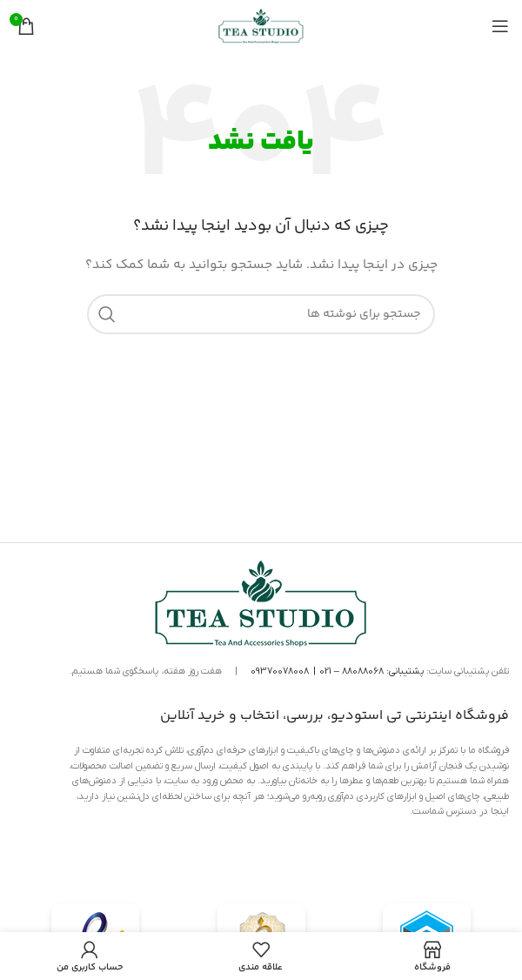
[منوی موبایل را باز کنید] (500, 26)
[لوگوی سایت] (261, 26)
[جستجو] (261, 314)
